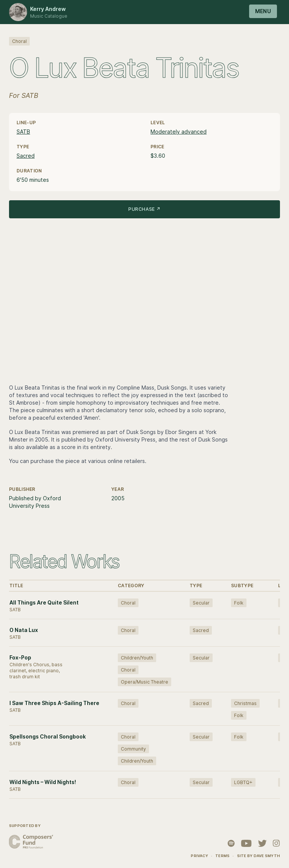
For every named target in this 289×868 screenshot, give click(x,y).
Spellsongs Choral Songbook (48, 736)
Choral (19, 41)
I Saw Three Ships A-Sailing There (54, 703)
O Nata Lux (24, 630)
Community (133, 749)
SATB (23, 132)
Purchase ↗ (144, 209)
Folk (239, 603)
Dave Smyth (267, 856)
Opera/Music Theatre (144, 682)
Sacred (26, 156)
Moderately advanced (179, 132)
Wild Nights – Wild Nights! (43, 782)
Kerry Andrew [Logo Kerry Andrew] (48, 9)
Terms (222, 856)
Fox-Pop (20, 657)
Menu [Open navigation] (263, 11)
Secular (201, 603)
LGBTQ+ (243, 782)
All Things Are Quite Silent (44, 602)
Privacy (199, 856)
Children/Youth (137, 658)
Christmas (245, 703)
